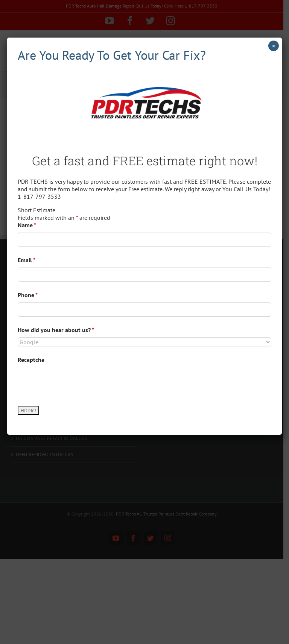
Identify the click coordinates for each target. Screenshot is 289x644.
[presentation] (75, 382)
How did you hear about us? (56, 330)
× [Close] (274, 46)
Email (27, 260)
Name (27, 225)
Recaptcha (31, 360)
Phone (28, 295)
